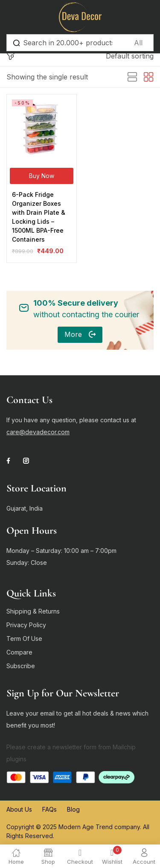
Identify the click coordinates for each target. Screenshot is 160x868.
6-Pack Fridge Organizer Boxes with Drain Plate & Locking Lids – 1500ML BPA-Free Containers (39, 217)
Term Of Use (24, 639)
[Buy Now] (42, 176)
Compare (19, 652)
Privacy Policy (26, 625)
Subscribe (21, 666)
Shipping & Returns (33, 611)
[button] (130, 56)
